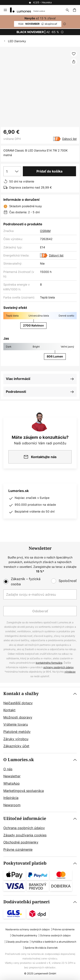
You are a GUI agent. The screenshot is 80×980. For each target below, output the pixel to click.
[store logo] (30, 10)
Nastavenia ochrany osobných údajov (28, 929)
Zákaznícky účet (16, 746)
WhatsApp (12, 783)
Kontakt (9, 710)
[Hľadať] (67, 10)
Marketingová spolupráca (24, 791)
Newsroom (12, 805)
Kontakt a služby (21, 694)
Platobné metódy (17, 732)
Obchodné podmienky (21, 842)
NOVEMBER (38, 24)
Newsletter (12, 776)
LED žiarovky (17, 41)
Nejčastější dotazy (18, 703)
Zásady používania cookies (25, 835)
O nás (8, 769)
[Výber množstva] (12, 171)
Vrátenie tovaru (16, 724)
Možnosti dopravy (18, 717)
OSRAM (45, 231)
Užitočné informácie (25, 819)
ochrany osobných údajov (59, 667)
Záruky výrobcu (16, 739)
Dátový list (69, 139)
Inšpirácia (11, 798)
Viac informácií (18, 379)
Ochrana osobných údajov (24, 828)
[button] (74, 54)
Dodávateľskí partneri (26, 902)
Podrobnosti (16, 392)
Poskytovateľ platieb (25, 863)
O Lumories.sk (19, 760)
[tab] (40, 720)
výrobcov (70, 672)
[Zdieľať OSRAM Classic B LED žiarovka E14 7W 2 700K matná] (74, 62)
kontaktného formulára (49, 663)
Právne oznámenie (18, 849)
